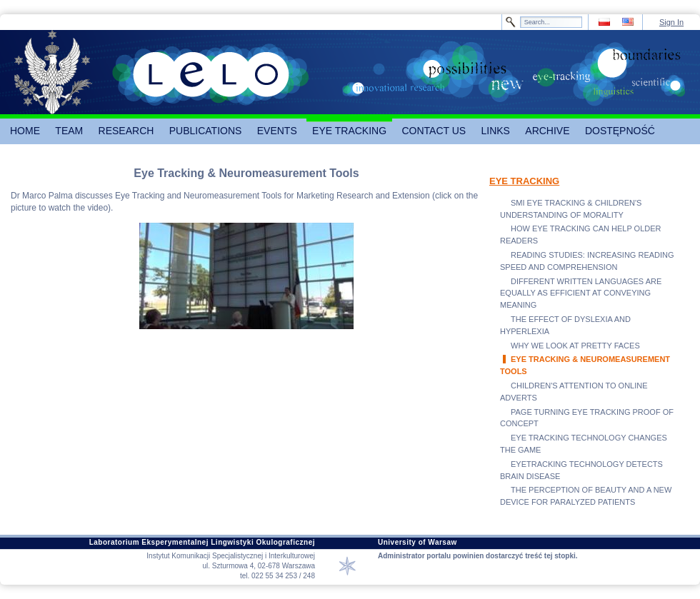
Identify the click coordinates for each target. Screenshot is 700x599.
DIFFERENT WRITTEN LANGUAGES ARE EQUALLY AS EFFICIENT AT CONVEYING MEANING (581, 293)
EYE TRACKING (524, 181)
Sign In (671, 22)
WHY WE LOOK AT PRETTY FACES (575, 346)
